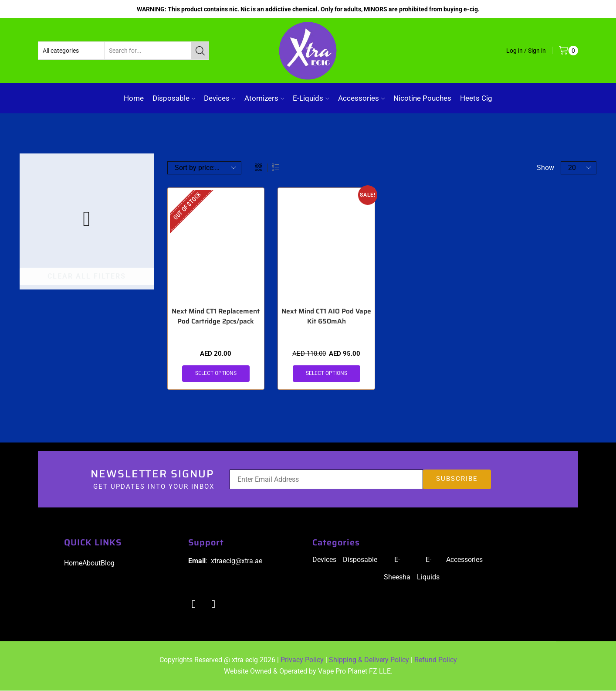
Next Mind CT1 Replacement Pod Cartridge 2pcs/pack (216, 317)
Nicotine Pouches (422, 98)
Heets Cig (476, 98)
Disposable (174, 98)
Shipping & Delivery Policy (369, 661)
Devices (220, 98)
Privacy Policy (302, 661)
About (91, 563)
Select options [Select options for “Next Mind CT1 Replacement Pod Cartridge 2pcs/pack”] (216, 374)
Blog (108, 563)
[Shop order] (204, 168)
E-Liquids (311, 98)
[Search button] (200, 51)
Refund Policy (436, 661)
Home (134, 98)
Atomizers (264, 98)
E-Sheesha (397, 569)
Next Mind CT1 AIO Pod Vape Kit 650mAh (326, 317)
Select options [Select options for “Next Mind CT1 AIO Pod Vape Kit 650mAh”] (327, 374)
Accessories (361, 98)
